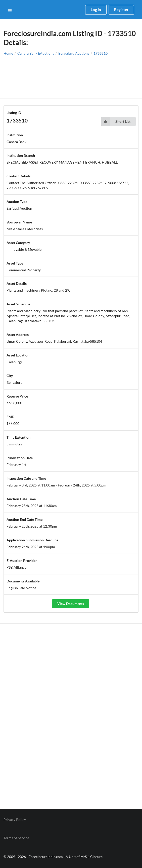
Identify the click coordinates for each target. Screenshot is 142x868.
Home (8, 53)
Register (121, 10)
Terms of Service (16, 838)
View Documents (71, 604)
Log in (96, 10)
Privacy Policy (15, 820)
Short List (116, 121)
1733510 (101, 53)
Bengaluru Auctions (74, 53)
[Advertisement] (71, 82)
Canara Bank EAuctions (36, 53)
